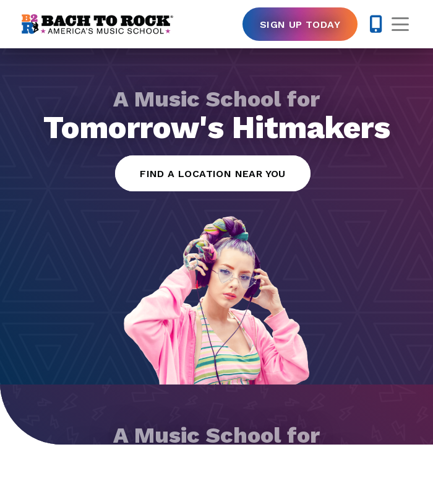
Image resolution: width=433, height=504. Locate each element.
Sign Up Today (300, 24)
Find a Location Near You (213, 174)
